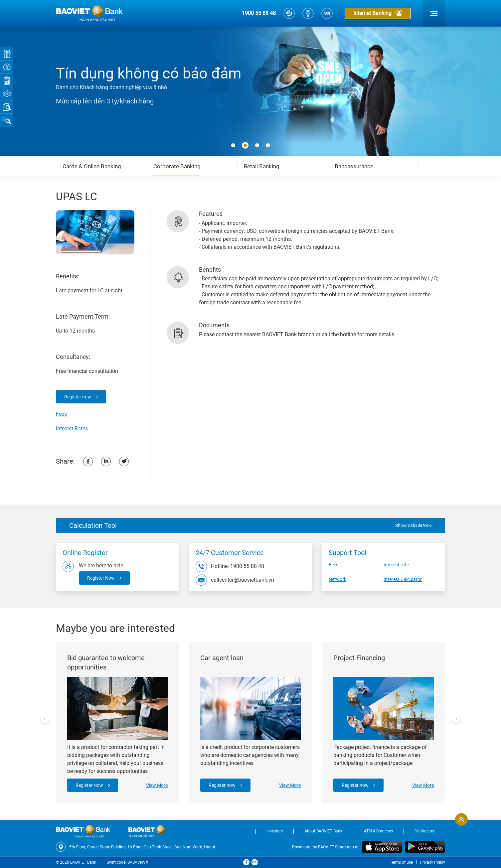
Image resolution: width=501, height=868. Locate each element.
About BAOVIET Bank (323, 831)
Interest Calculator (403, 579)
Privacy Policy (432, 862)
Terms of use (401, 862)
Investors (275, 831)
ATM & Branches (378, 831)
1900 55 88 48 (259, 13)
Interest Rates (72, 429)
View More (157, 785)
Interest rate (396, 565)
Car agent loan (222, 658)
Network (337, 579)
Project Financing (359, 658)
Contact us (424, 831)
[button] (233, 146)
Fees (61, 414)
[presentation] (45, 719)
